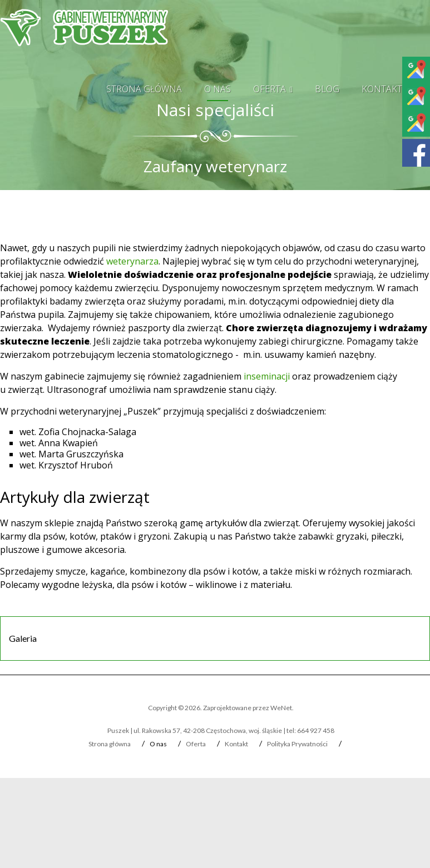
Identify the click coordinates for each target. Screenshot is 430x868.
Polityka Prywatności (297, 744)
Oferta (270, 89)
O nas (218, 89)
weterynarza (132, 261)
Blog (327, 89)
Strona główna (144, 89)
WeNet (281, 708)
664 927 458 (316, 730)
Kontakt (382, 89)
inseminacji (267, 376)
